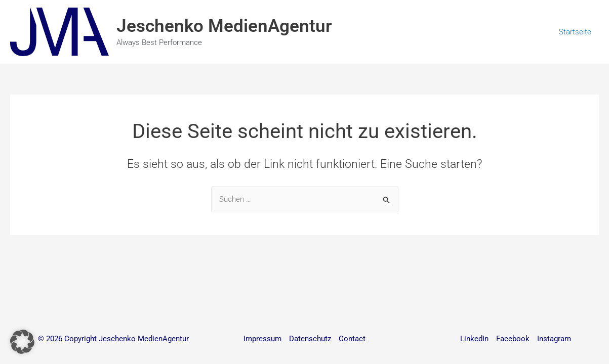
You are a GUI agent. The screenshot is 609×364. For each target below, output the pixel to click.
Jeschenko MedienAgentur (224, 26)
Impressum (262, 339)
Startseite (575, 32)
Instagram (554, 339)
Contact (352, 339)
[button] (22, 342)
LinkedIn (474, 339)
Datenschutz (310, 339)
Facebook (513, 339)
